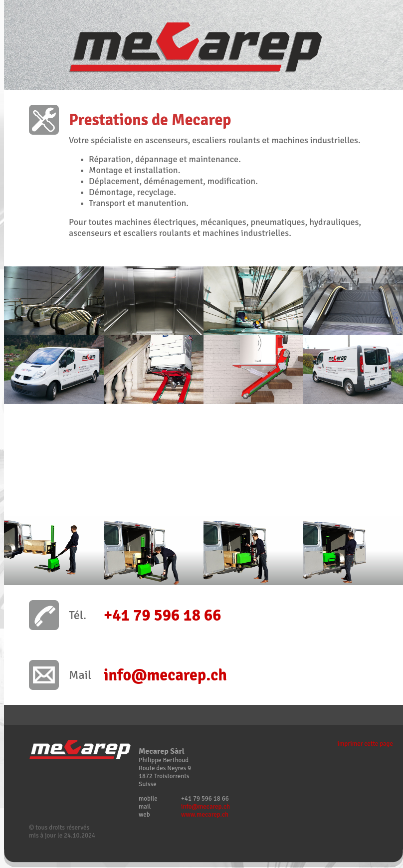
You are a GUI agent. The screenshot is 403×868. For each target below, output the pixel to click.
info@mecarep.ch (205, 807)
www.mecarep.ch (205, 815)
